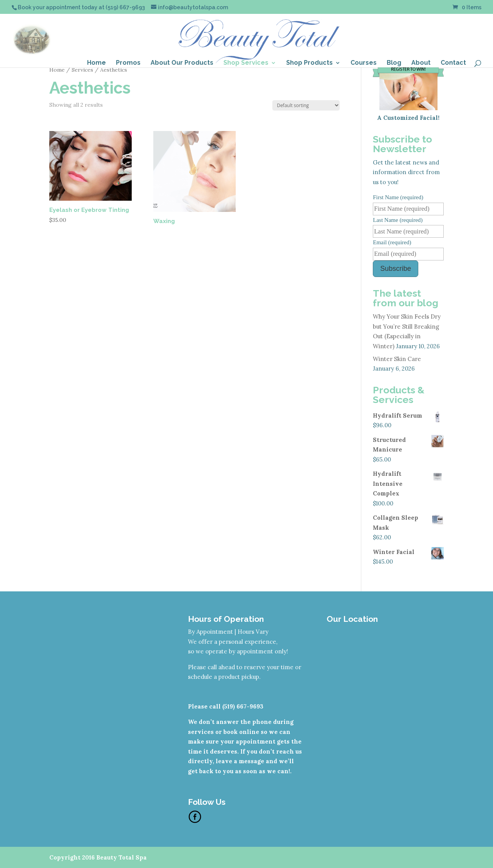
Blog (394, 63)
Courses (364, 63)
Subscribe (396, 269)
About (421, 63)
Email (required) (392, 242)
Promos (128, 63)
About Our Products (182, 63)
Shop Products (309, 63)
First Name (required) (398, 197)
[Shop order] (306, 105)
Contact (453, 63)
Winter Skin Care (397, 359)
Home (96, 63)
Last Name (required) (398, 220)
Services (82, 70)
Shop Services (246, 63)
